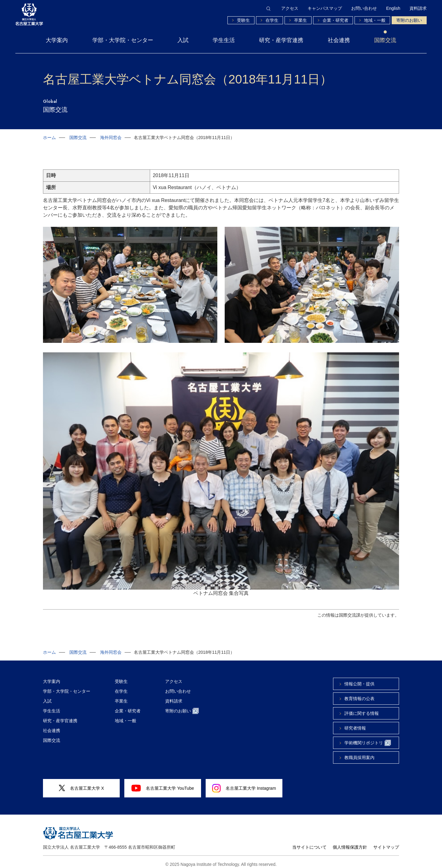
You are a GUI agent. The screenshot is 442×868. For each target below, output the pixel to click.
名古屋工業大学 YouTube (163, 783)
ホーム (49, 138)
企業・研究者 (335, 20)
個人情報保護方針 (350, 843)
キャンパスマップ (325, 8)
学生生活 (224, 40)
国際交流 (385, 40)
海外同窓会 (111, 138)
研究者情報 (355, 723)
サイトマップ (386, 843)
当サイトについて (309, 843)
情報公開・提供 (359, 679)
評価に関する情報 (362, 709)
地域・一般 (375, 20)
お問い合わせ (364, 8)
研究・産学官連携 (281, 40)
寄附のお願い (409, 20)
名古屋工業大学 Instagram (244, 784)
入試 (183, 40)
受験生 (243, 20)
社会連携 (339, 40)
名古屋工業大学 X (81, 783)
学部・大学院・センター (123, 40)
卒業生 (300, 20)
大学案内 (57, 40)
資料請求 (418, 8)
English (393, 8)
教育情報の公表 (359, 694)
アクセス (290, 8)
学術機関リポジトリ (368, 738)
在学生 (272, 20)
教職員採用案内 (359, 753)
